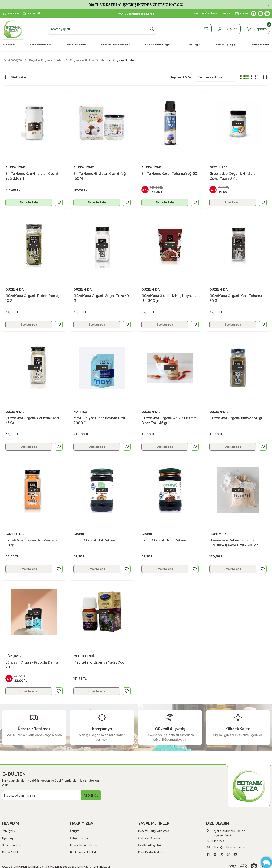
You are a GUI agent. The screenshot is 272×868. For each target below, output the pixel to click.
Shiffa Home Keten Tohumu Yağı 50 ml (169, 176)
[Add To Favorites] (59, 202)
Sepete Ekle (29, 202)
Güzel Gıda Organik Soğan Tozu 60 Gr (101, 298)
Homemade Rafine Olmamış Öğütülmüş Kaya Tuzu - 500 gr (234, 542)
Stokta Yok (233, 202)
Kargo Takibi (10, 852)
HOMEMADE (219, 534)
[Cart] (257, 29)
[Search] (102, 29)
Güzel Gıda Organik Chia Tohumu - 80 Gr (237, 298)
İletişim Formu (79, 838)
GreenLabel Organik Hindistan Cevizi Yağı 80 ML (233, 176)
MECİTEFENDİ (84, 656)
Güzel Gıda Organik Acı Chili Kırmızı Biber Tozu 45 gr (169, 420)
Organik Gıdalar (124, 60)
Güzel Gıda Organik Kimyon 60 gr (236, 418)
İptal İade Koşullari (150, 845)
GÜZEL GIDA (15, 289)
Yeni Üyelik (9, 831)
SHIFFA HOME (16, 167)
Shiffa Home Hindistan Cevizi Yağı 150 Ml (100, 176)
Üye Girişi (8, 838)
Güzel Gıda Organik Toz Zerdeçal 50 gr (32, 542)
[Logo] (13, 29)
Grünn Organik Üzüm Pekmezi (165, 540)
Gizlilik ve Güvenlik (149, 838)
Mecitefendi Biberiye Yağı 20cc (99, 662)
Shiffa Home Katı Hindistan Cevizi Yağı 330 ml (32, 176)
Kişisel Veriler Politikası (152, 852)
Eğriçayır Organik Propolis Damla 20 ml (32, 665)
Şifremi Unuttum (12, 845)
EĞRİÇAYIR (13, 656)
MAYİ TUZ (80, 412)
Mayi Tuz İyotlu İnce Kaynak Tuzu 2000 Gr (99, 420)
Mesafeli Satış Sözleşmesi (154, 831)
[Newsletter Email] (51, 795)
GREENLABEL (219, 167)
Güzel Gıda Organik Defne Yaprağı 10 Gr (33, 298)
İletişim (75, 831)
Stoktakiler (19, 77)
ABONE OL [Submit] (91, 795)
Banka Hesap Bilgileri (83, 852)
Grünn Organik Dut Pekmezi (95, 540)
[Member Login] (228, 29)
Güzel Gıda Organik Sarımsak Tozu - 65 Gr (34, 420)
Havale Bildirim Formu (84, 845)
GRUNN (79, 534)
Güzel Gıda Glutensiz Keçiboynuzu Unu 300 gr (169, 298)
